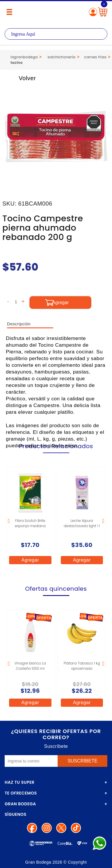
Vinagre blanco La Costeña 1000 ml (30, 666)
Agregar (30, 560)
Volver (21, 78)
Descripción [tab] (19, 324)
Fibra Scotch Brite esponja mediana (30, 523)
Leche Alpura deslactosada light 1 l (82, 523)
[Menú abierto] (9, 12)
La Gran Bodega (56, 12)
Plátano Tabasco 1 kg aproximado (82, 666)
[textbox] (56, 34)
